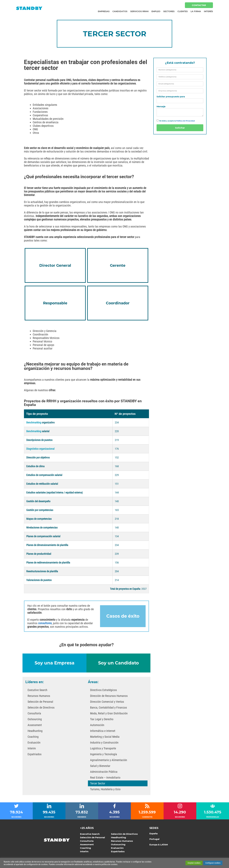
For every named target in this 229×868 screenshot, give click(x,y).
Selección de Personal (40, 702)
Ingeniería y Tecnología (104, 755)
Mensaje (161, 107)
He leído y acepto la (177, 121)
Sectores (169, 11)
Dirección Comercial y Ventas (107, 702)
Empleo (156, 11)
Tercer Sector (98, 784)
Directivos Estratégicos (103, 691)
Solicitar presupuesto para (171, 97)
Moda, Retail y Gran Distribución (109, 714)
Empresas (104, 11)
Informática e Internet (103, 731)
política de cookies (109, 864)
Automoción (97, 726)
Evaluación (34, 743)
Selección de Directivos (41, 708)
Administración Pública (104, 772)
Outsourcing (35, 720)
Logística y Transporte (103, 749)
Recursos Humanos (39, 696)
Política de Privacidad (186, 121)
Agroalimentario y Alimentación (109, 761)
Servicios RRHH (139, 11)
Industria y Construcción (104, 743)
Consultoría (34, 714)
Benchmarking (34, 432)
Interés (208, 11)
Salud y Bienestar (100, 766)
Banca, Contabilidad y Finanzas (109, 708)
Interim (32, 749)
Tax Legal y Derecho (102, 720)
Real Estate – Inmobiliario (105, 778)
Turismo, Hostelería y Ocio (105, 790)
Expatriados (35, 755)
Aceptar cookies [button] (194, 863)
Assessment (35, 726)
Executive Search (37, 691)
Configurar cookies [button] (213, 863)
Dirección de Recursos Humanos (109, 696)
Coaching (33, 737)
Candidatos (120, 11)
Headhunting (35, 731)
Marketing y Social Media (105, 737)
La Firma (196, 11)
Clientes (183, 11)
